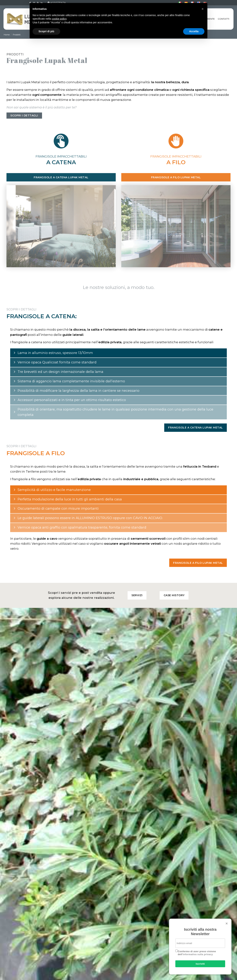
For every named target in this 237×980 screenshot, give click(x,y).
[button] (203, 9)
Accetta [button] (194, 31)
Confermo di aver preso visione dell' (197, 953)
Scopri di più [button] (46, 31)
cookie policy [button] (59, 19)
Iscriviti (200, 964)
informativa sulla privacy (198, 954)
